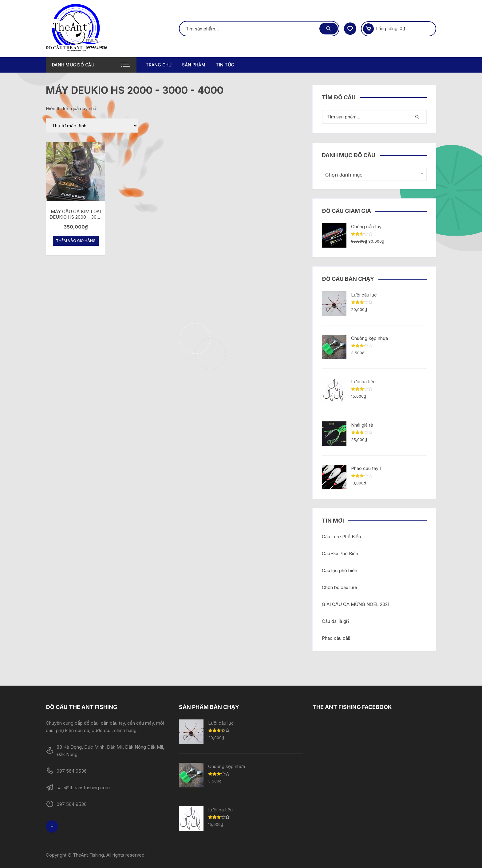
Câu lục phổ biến (340, 570)
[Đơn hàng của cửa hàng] (92, 125)
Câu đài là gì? (336, 621)
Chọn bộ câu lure (340, 587)
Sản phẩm (194, 65)
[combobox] (374, 174)
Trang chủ (159, 65)
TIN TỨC (225, 65)
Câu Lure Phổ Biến (341, 537)
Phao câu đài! (336, 638)
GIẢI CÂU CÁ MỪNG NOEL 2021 (356, 604)
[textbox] (373, 175)
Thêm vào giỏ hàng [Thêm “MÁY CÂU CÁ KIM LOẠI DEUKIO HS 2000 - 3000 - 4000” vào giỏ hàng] (76, 241)
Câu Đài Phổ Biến (340, 553)
